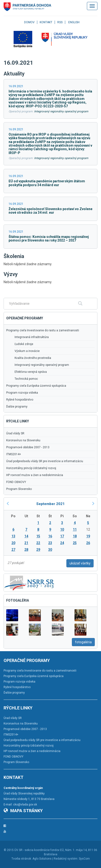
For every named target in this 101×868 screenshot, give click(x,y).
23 (50, 543)
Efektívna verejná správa (31, 372)
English (74, 22)
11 (75, 529)
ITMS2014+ (14, 454)
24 (62, 543)
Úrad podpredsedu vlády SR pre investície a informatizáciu (45, 461)
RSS (60, 22)
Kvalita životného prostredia (33, 358)
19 (88, 536)
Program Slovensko (19, 489)
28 (26, 550)
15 (38, 536)
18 (75, 536)
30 (50, 550)
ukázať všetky (80, 563)
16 (50, 536)
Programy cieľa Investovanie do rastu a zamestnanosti (43, 330)
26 (88, 543)
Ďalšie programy (17, 407)
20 (13, 543)
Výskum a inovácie (27, 351)
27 (13, 550)
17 (62, 536)
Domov (29, 22)
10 (62, 529)
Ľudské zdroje (24, 344)
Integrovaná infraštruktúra (32, 337)
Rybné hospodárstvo (20, 400)
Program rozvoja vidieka (22, 393)
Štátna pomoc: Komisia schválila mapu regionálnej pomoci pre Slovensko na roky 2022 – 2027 (49, 239)
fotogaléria (83, 642)
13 (13, 536)
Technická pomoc (26, 379)
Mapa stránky (23, 811)
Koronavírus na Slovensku (23, 440)
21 (26, 543)
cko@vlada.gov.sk (25, 805)
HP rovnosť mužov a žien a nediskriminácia (35, 475)
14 (26, 536)
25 (75, 543)
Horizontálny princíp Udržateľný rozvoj (31, 468)
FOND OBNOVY (16, 482)
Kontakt (46, 22)
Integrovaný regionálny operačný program (61, 111)
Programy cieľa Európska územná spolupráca (36, 386)
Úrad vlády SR (15, 433)
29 (38, 550)
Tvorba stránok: (22, 859)
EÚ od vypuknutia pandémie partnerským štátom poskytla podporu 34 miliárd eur (47, 183)
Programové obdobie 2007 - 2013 (28, 447)
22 (38, 543)
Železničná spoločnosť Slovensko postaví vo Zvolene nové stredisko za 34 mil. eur (50, 211)
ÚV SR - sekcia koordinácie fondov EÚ (39, 850)
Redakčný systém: (66, 859)
